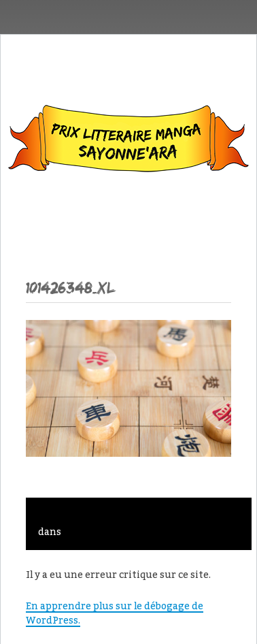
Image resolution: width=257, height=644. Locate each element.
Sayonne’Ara (128, 142)
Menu (129, 217)
